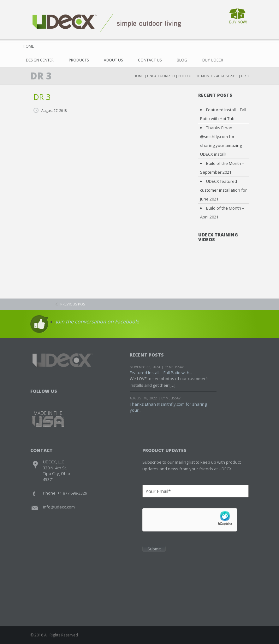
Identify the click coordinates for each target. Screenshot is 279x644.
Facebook (36, 399)
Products (79, 60)
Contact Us (150, 60)
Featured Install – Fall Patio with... (161, 373)
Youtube (60, 399)
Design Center (40, 60)
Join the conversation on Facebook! (97, 322)
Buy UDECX (213, 60)
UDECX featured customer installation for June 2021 (223, 190)
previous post (74, 304)
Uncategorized (161, 76)
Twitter (48, 399)
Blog (182, 60)
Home (28, 46)
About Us (113, 60)
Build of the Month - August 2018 (208, 76)
